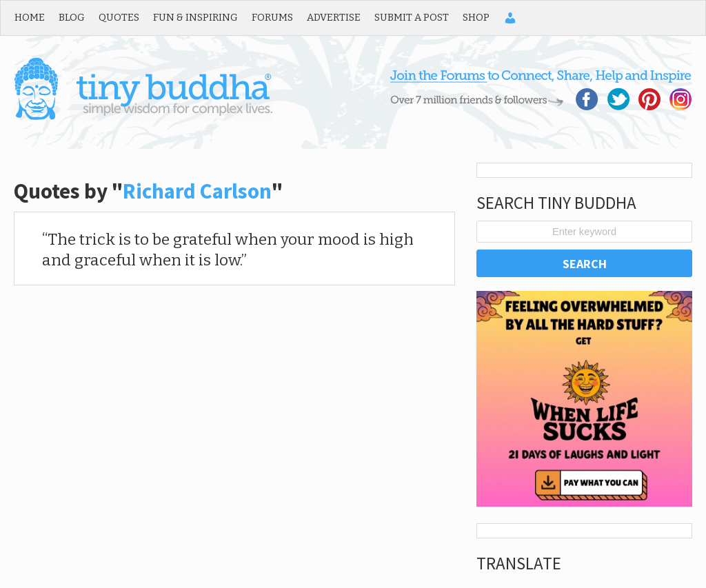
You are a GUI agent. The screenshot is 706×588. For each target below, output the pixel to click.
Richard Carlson (197, 191)
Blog (72, 17)
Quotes (119, 17)
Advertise (334, 17)
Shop (476, 17)
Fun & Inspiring (195, 17)
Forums (272, 17)
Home (30, 17)
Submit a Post (412, 17)
